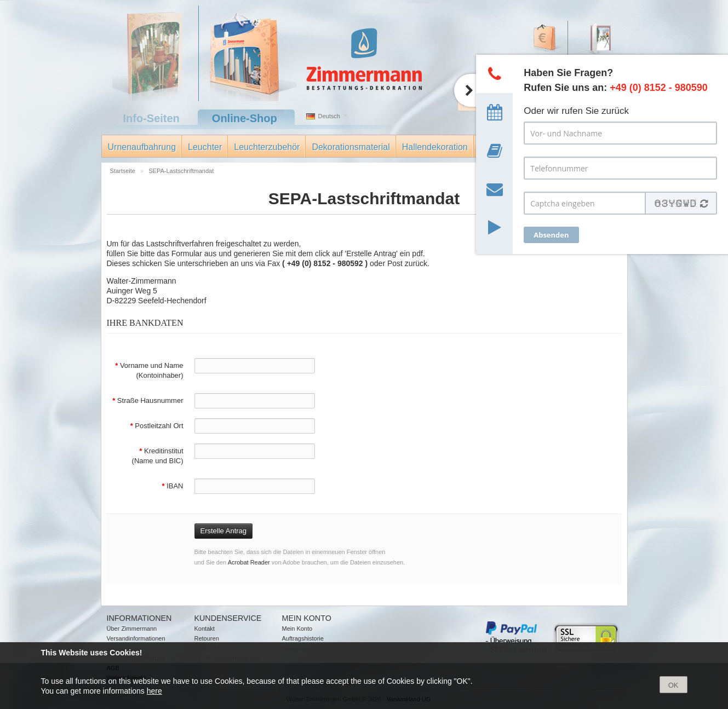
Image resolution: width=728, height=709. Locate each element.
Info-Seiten (151, 118)
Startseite (124, 171)
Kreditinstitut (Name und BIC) (158, 456)
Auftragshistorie (303, 638)
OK (673, 685)
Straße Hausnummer (148, 400)
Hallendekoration (435, 147)
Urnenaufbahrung (142, 147)
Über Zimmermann (132, 629)
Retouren (207, 638)
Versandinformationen (136, 638)
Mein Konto (297, 629)
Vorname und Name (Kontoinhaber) (149, 370)
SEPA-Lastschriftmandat (181, 171)
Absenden (551, 235)
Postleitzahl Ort (157, 426)
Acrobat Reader (249, 562)
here (154, 691)
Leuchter (205, 147)
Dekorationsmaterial (351, 147)
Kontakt (205, 629)
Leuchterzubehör (267, 147)
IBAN (172, 486)
